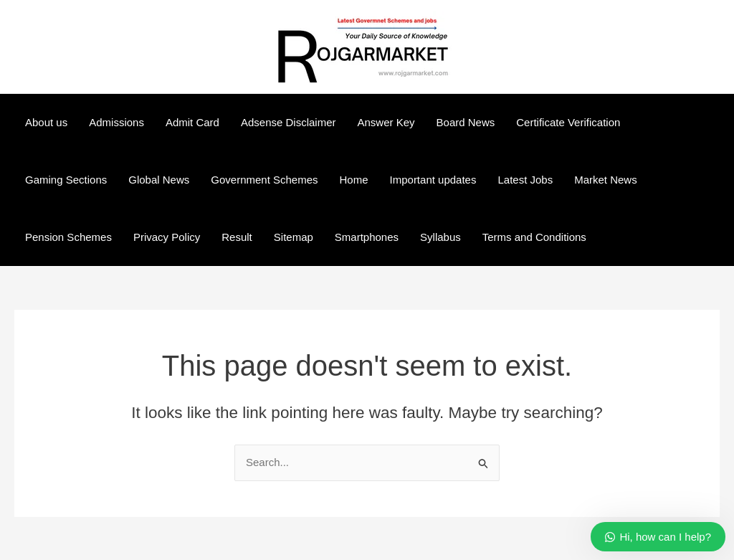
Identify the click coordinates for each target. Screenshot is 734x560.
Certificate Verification (568, 122)
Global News (159, 180)
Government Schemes (264, 180)
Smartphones (367, 237)
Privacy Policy (167, 237)
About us (46, 122)
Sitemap (294, 237)
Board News (466, 122)
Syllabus (440, 237)
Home (354, 180)
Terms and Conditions (534, 237)
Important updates (433, 180)
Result (237, 237)
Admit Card (192, 122)
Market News (606, 180)
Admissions (116, 122)
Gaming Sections (66, 180)
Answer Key (386, 122)
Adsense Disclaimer (289, 122)
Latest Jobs (525, 180)
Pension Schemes (68, 237)
